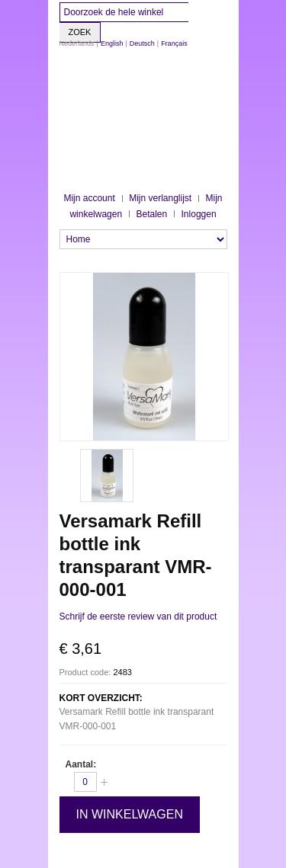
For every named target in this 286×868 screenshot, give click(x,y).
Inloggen (199, 214)
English (112, 43)
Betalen (151, 214)
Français (174, 43)
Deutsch (142, 43)
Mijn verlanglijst (160, 198)
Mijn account (89, 198)
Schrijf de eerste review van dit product (138, 617)
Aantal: (81, 764)
